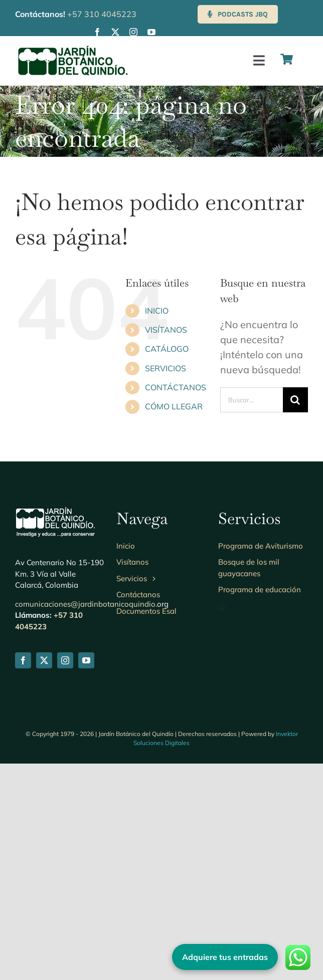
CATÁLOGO (167, 349)
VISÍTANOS (166, 330)
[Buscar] (295, 400)
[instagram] (133, 32)
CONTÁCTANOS (176, 387)
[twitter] (115, 32)
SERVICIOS (166, 368)
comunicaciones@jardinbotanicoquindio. (86, 604)
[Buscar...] (252, 400)
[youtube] (151, 32)
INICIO (157, 311)
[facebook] (97, 32)
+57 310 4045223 (102, 14)
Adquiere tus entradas (225, 957)
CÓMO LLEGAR (174, 406)
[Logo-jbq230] (73, 48)
